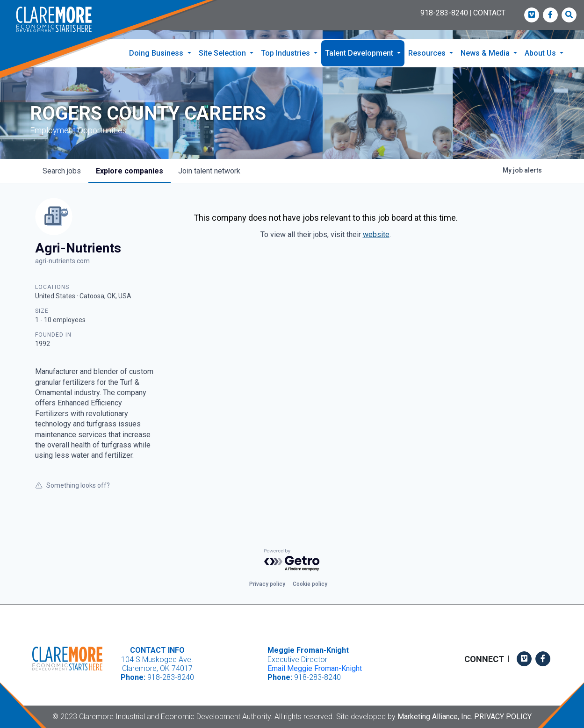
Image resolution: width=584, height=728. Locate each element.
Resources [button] (428, 53)
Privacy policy (267, 584)
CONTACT (489, 13)
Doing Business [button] (157, 53)
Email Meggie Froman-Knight (315, 668)
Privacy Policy (503, 717)
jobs (62, 171)
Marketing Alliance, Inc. (435, 717)
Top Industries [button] (286, 53)
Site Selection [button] (223, 53)
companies (130, 171)
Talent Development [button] (360, 53)
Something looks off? (72, 485)
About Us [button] (541, 53)
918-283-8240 (444, 13)
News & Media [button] (486, 53)
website (376, 234)
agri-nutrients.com (62, 261)
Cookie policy (310, 584)
